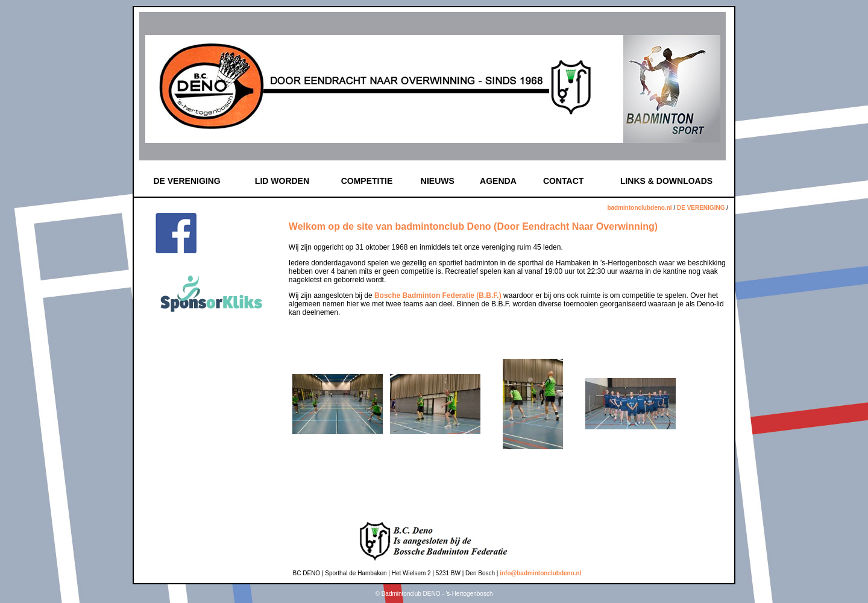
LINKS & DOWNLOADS (666, 181)
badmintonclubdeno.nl (639, 208)
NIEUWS (438, 181)
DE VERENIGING (187, 181)
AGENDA (498, 181)
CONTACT (563, 181)
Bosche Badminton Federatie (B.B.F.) (438, 295)
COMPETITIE (367, 181)
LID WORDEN (282, 181)
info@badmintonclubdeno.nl (540, 573)
